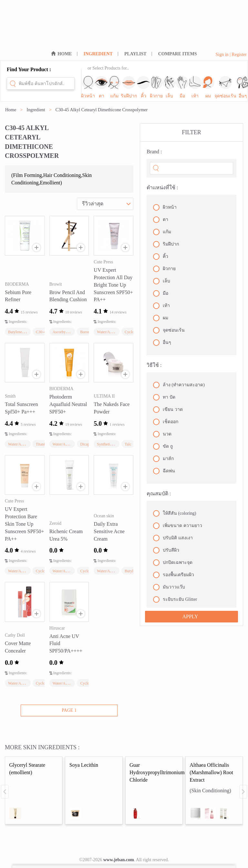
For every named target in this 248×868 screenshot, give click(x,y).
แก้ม (162, 232)
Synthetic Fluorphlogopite (117, 444)
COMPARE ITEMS (178, 54)
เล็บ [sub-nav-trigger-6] (169, 87)
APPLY (190, 616)
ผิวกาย (164, 269)
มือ (161, 293)
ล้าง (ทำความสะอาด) (179, 385)
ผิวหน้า (165, 207)
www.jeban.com (119, 860)
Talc (128, 444)
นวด (162, 434)
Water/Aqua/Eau (110, 332)
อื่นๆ (162, 343)
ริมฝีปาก (166, 244)
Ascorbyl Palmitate (67, 332)
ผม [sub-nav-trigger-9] (208, 87)
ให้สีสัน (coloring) (175, 513)
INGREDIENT (98, 54)
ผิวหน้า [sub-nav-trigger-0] (88, 87)
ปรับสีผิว (166, 550)
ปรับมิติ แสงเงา (173, 538)
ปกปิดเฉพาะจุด (173, 563)
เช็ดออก (166, 422)
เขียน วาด (168, 410)
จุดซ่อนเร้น (169, 330)
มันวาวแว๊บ (169, 587)
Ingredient (36, 110)
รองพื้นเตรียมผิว (174, 575)
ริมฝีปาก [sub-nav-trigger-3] (129, 87)
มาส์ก (163, 459)
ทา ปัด (164, 397)
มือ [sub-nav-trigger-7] (182, 87)
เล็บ (162, 281)
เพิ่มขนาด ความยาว (178, 526)
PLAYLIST (135, 54)
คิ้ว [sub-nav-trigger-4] (143, 87)
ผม (161, 318)
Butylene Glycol (21, 332)
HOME (65, 54)
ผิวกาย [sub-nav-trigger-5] (156, 87)
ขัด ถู (163, 446)
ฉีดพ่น (164, 471)
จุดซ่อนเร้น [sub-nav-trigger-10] (225, 87)
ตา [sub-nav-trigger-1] (101, 87)
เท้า (161, 306)
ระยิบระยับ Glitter (175, 599)
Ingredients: (18, 322)
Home (11, 110)
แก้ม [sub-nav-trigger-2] (114, 87)
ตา (161, 220)
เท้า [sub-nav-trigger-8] (195, 87)
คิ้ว (161, 257)
